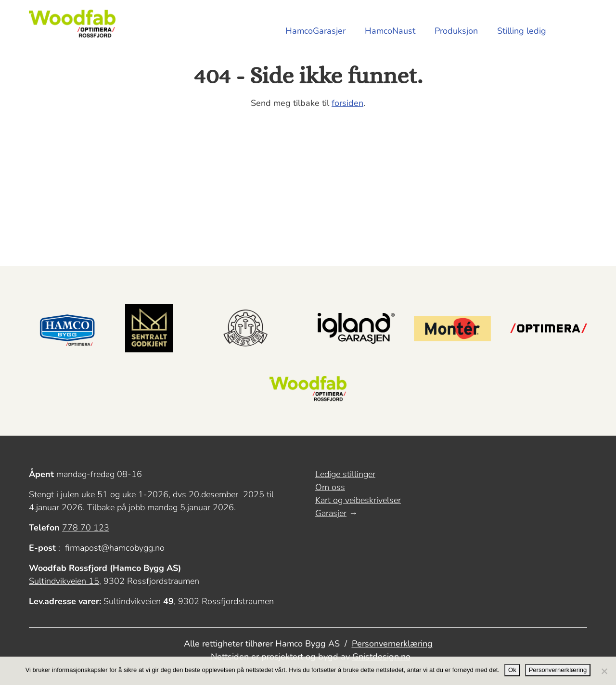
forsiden (347, 103)
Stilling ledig (522, 31)
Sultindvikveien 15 (64, 581)
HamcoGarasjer (315, 31)
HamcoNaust (390, 31)
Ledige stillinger (345, 474)
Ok (512, 670)
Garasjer (331, 513)
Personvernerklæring (392, 644)
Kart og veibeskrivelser (358, 500)
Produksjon (456, 31)
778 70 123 (86, 528)
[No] (604, 671)
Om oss (330, 487)
